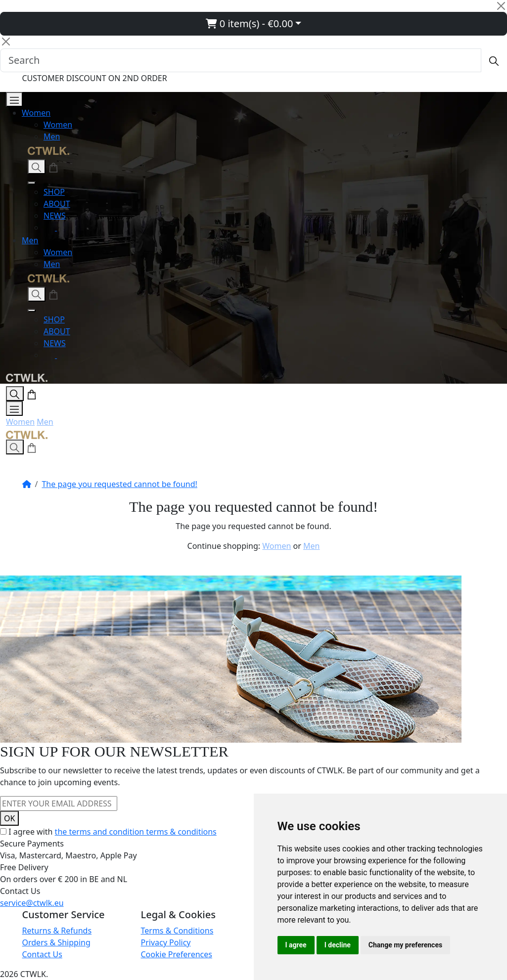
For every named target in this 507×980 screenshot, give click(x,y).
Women (36, 113)
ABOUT (57, 204)
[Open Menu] (14, 99)
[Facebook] (63, 227)
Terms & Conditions (177, 931)
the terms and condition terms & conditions (136, 832)
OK (9, 818)
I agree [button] (296, 945)
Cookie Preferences (177, 954)
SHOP (54, 192)
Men (52, 136)
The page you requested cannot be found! (119, 484)
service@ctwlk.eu (32, 903)
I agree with (113, 832)
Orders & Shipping (56, 942)
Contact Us (42, 954)
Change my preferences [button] (405, 945)
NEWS (55, 216)
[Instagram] (50, 227)
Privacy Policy (166, 942)
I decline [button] (338, 945)
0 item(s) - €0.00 (250, 23)
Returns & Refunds (57, 931)
